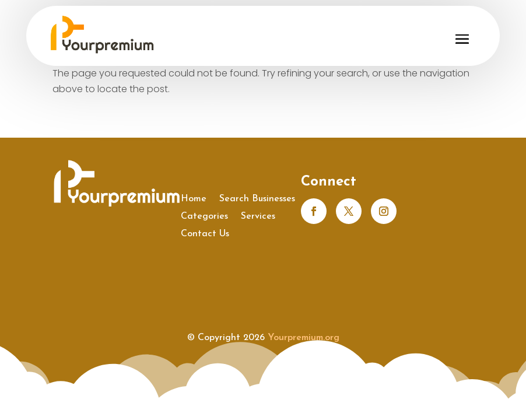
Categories (204, 217)
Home (194, 199)
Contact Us (205, 234)
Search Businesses (257, 199)
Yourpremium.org (304, 338)
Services (258, 217)
